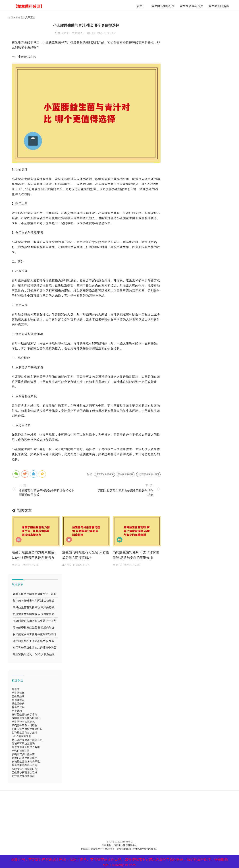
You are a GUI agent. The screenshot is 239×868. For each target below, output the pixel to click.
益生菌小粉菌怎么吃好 (24, 772)
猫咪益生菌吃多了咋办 (24, 715)
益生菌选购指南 (215, 6)
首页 (136, 6)
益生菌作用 (18, 707)
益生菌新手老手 (126, 474)
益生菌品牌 (18, 696)
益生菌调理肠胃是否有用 (26, 747)
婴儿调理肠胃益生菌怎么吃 (27, 740)
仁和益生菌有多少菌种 (24, 733)
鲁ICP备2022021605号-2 (119, 842)
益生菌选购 (18, 704)
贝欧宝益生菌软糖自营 (24, 769)
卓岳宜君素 (18, 700)
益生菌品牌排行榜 (160, 6)
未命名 (19, 17)
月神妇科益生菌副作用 (24, 758)
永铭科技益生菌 (21, 751)
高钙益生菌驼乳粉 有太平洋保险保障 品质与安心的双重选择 (136, 555)
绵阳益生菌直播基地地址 (26, 718)
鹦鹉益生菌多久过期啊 (24, 725)
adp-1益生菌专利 (21, 736)
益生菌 (16, 689)
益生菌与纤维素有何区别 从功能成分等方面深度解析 (85, 555)
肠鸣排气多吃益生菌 (23, 754)
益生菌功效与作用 (188, 6)
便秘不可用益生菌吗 (23, 744)
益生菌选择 (18, 693)
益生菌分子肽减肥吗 (23, 722)
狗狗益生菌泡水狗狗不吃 (26, 762)
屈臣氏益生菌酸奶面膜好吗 (27, 729)
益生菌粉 (17, 711)
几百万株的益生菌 (105, 474)
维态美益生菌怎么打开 (148, 474)
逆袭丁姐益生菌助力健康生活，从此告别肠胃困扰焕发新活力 (35, 555)
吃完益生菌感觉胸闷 (23, 776)
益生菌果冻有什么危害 (24, 765)
